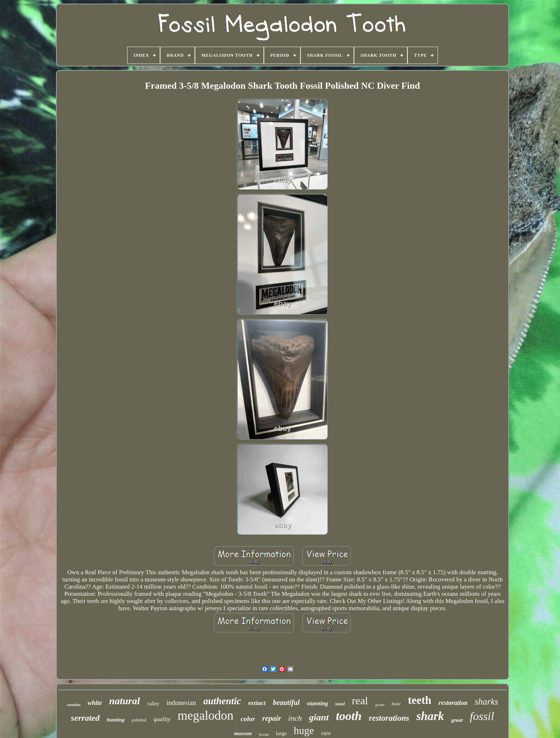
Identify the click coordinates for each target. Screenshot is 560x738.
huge (304, 730)
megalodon (206, 716)
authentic (222, 701)
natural (125, 701)
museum (243, 734)
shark (430, 716)
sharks (487, 702)
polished (139, 720)
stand (340, 704)
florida (264, 735)
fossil (482, 716)
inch (295, 718)
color (248, 719)
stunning (318, 703)
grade (380, 705)
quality (162, 719)
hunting (116, 720)
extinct (257, 703)
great (457, 720)
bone (396, 704)
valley (153, 704)
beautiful (286, 702)
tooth (349, 716)
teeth (419, 700)
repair (272, 718)
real (360, 700)
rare (326, 733)
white (95, 703)
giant (319, 717)
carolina (74, 705)
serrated (85, 718)
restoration (453, 703)
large (281, 733)
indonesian (181, 703)
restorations (389, 718)
